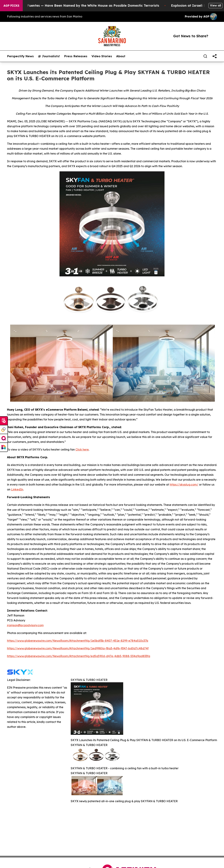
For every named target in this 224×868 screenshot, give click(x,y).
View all (216, 5)
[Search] (205, 56)
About (121, 56)
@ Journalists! (49, 56)
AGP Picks (11, 6)
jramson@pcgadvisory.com (25, 625)
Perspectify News (20, 56)
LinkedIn (17, 489)
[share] (215, 56)
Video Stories (102, 56)
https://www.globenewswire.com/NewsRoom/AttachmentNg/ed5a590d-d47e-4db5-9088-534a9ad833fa (79, 656)
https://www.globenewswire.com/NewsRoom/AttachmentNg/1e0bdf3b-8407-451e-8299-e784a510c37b (78, 641)
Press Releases (76, 56)
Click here (82, 449)
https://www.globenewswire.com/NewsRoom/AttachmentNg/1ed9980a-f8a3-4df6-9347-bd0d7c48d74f (78, 648)
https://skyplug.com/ (184, 484)
